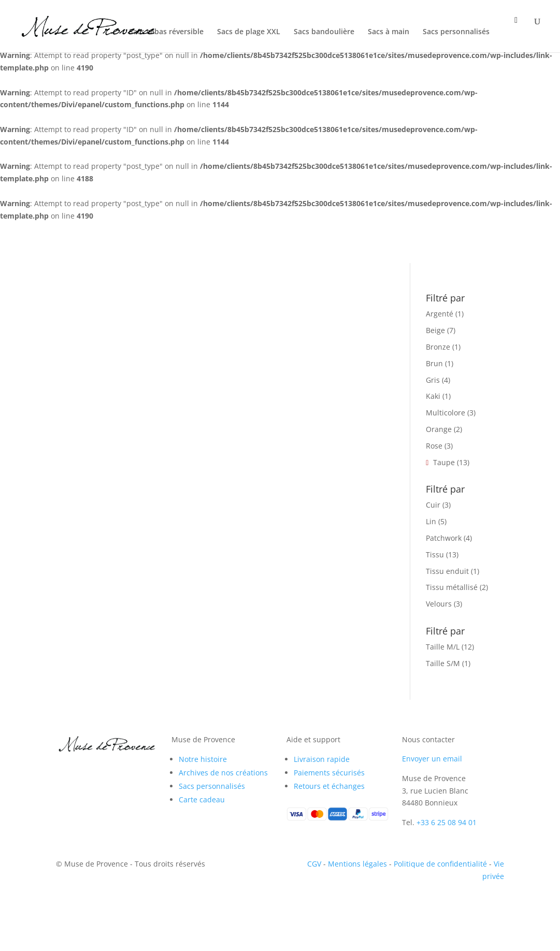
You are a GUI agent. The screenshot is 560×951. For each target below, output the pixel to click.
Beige (435, 330)
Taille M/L (443, 647)
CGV (314, 864)
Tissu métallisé (452, 587)
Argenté (440, 314)
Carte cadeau (202, 799)
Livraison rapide (322, 759)
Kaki (433, 396)
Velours (439, 604)
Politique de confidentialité (440, 864)
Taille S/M (443, 663)
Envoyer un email (432, 759)
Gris (433, 380)
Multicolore (446, 413)
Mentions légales (357, 864)
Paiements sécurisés (329, 773)
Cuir (433, 505)
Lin (431, 521)
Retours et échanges (329, 786)
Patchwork (444, 538)
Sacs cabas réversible (166, 32)
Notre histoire (203, 759)
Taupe (444, 462)
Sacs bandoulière (324, 32)
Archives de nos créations (223, 773)
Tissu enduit (447, 571)
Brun (434, 363)
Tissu (435, 554)
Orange (439, 429)
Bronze (438, 347)
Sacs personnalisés (456, 32)
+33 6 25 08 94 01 (447, 822)
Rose (434, 446)
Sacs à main (389, 32)
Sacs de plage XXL (249, 32)
